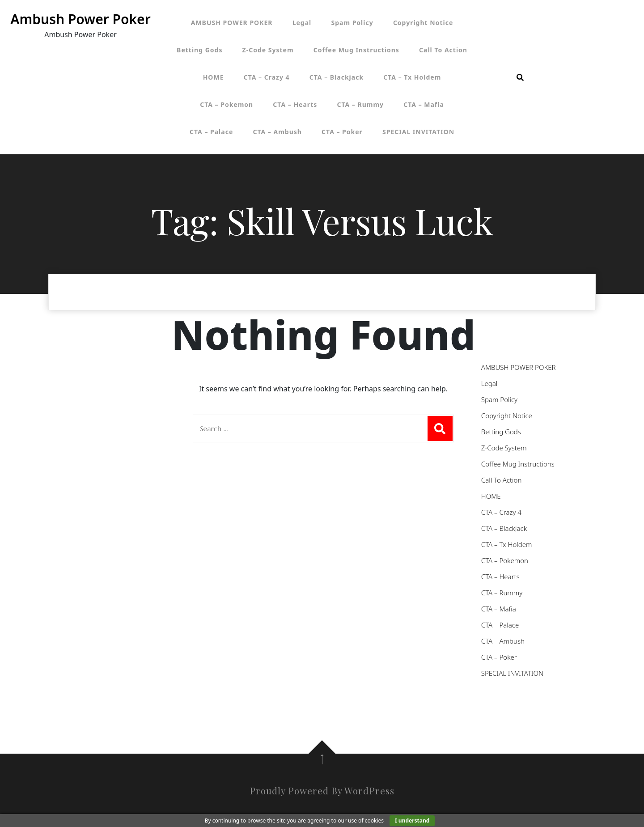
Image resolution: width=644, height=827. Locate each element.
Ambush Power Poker (80, 19)
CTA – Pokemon (227, 104)
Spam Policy (352, 23)
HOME (214, 77)
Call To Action (443, 50)
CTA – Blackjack (337, 77)
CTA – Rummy (360, 104)
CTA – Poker (342, 132)
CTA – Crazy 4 (267, 77)
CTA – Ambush (277, 132)
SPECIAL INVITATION (418, 132)
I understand (412, 821)
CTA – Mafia (424, 104)
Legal (302, 23)
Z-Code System (268, 50)
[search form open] (520, 77)
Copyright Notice (423, 23)
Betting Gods (199, 50)
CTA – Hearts (295, 104)
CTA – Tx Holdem (412, 77)
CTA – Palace (211, 132)
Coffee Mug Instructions (356, 50)
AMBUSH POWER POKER (232, 23)
